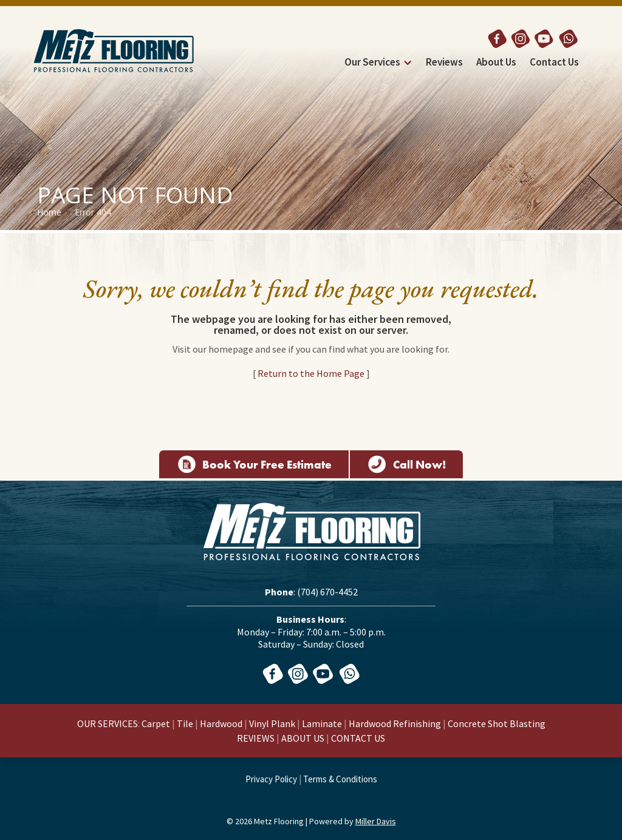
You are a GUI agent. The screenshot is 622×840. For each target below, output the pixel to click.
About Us (496, 63)
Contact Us (554, 63)
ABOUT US (303, 738)
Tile (185, 723)
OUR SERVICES (108, 723)
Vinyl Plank (272, 723)
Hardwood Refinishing (395, 723)
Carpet (156, 723)
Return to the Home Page (311, 373)
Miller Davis (376, 821)
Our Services (372, 63)
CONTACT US (358, 738)
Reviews (444, 63)
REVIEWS (256, 738)
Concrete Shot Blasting (497, 723)
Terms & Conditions (340, 779)
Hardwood (221, 723)
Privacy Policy (271, 779)
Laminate (322, 723)
